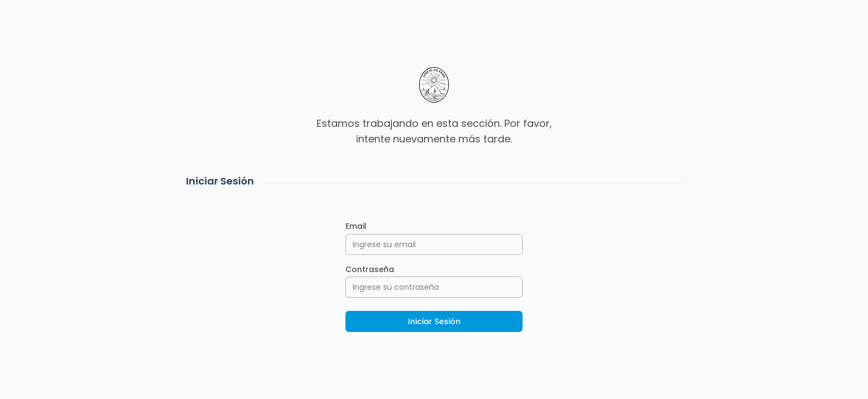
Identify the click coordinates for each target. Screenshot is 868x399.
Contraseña (370, 269)
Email (356, 226)
